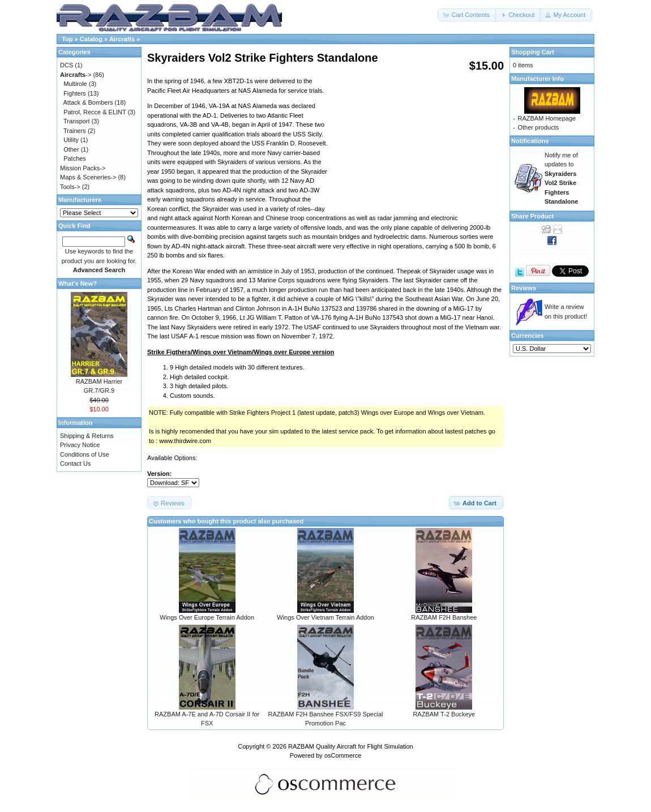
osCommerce (343, 755)
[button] (467, 15)
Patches (75, 158)
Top (67, 39)
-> (76, 75)
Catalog (91, 39)
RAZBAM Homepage (547, 118)
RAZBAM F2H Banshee (444, 617)
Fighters (75, 93)
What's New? (78, 283)
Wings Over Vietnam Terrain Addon (325, 617)
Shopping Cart (533, 52)
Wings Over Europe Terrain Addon (207, 617)
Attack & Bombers (88, 102)
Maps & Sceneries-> (88, 177)
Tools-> (70, 187)
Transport (77, 121)
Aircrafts (122, 39)
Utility (71, 140)
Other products (538, 127)
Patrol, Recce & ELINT (95, 112)
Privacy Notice (80, 445)
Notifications (530, 141)
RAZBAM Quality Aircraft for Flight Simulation (351, 746)
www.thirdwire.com (185, 441)
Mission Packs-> (83, 168)
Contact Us (75, 463)
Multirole (75, 84)
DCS (67, 65)
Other (71, 149)
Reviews (524, 288)
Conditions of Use (85, 454)
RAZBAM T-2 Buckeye (444, 714)
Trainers (75, 131)
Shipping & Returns (87, 436)
